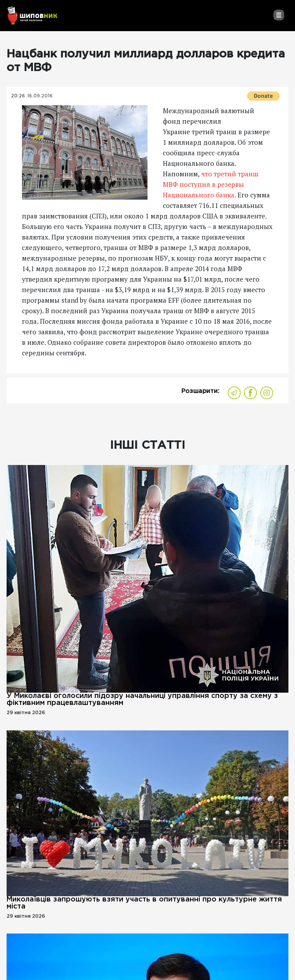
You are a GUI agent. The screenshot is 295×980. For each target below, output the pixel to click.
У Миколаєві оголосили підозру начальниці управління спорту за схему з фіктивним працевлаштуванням (142, 699)
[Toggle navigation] (279, 15)
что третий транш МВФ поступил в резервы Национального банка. (211, 184)
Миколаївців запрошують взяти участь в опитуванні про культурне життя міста (144, 903)
